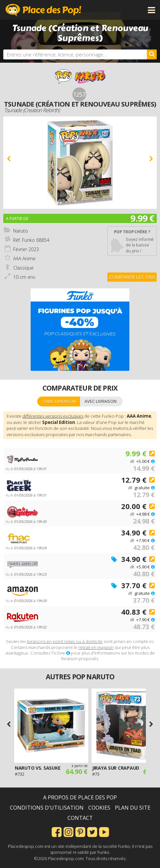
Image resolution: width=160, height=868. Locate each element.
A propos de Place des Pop (80, 797)
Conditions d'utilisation (47, 808)
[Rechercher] (152, 54)
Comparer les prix (132, 277)
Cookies (99, 808)
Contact (80, 818)
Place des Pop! (43, 10)
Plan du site (133, 808)
